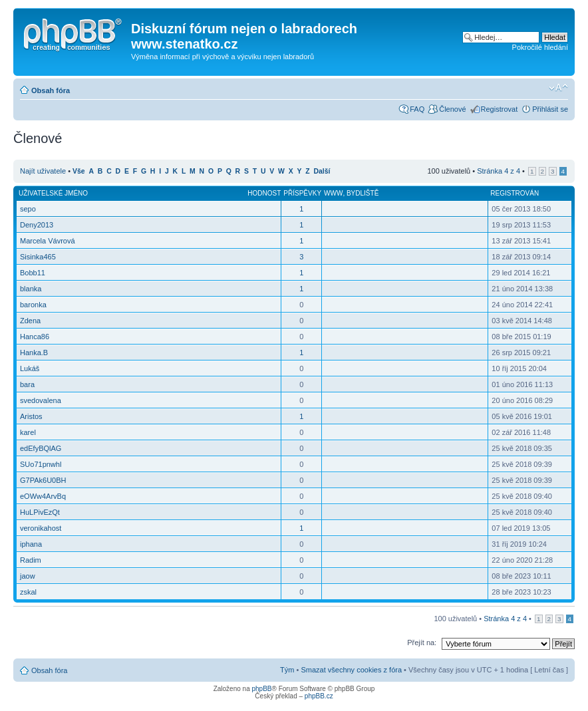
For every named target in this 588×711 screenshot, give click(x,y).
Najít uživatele (43, 171)
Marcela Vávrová (48, 241)
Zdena (30, 321)
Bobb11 (33, 273)
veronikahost (41, 528)
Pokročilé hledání (540, 47)
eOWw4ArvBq (43, 496)
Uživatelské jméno (53, 193)
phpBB (261, 689)
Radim (31, 560)
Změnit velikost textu (558, 88)
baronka (33, 305)
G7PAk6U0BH (43, 480)
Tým (287, 670)
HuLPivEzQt (40, 512)
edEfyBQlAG (41, 448)
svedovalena (41, 400)
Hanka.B (34, 353)
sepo (28, 209)
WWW (333, 193)
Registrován (514, 193)
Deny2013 (37, 225)
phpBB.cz (319, 696)
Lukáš (30, 368)
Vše (79, 171)
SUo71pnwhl (41, 464)
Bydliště (363, 193)
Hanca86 (35, 337)
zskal (28, 592)
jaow (28, 576)
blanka (31, 289)
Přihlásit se (550, 109)
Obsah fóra (51, 90)
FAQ (417, 109)
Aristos (31, 416)
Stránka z (499, 171)
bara (27, 384)
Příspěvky (302, 193)
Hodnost (264, 193)
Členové (452, 109)
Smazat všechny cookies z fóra (351, 670)
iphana (31, 544)
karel (28, 432)
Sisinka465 (38, 257)
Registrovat (500, 109)
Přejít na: (422, 642)
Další (322, 171)
